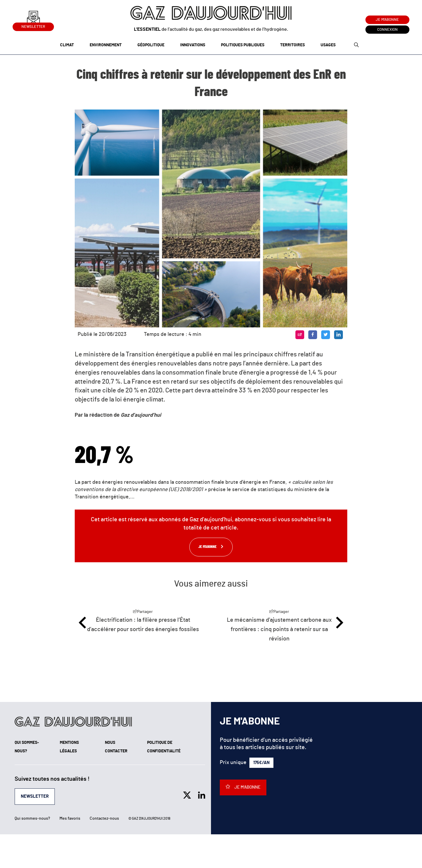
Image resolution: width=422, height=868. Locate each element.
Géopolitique (151, 45)
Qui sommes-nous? (32, 819)
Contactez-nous (104, 819)
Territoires (292, 45)
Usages (328, 45)
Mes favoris (70, 819)
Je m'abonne (387, 20)
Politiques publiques (243, 45)
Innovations (193, 45)
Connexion (387, 30)
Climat (67, 45)
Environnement (106, 45)
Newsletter (33, 26)
